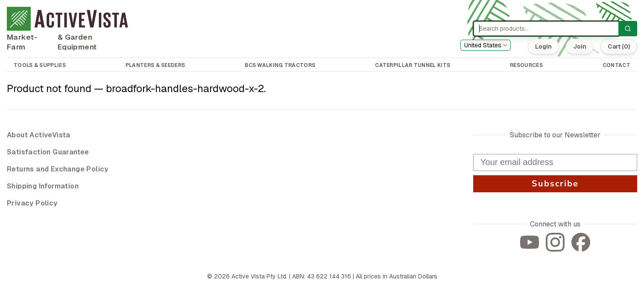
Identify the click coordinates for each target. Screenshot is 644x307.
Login (543, 46)
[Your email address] (555, 162)
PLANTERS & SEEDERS (155, 65)
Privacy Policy (32, 203)
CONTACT (616, 65)
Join (580, 46)
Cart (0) (619, 46)
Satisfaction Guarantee (48, 152)
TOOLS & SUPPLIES (40, 65)
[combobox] (486, 45)
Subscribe (555, 184)
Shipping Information (43, 186)
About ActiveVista (39, 135)
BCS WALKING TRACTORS (280, 65)
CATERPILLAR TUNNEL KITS (413, 65)
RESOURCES (526, 65)
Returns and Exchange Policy (58, 169)
